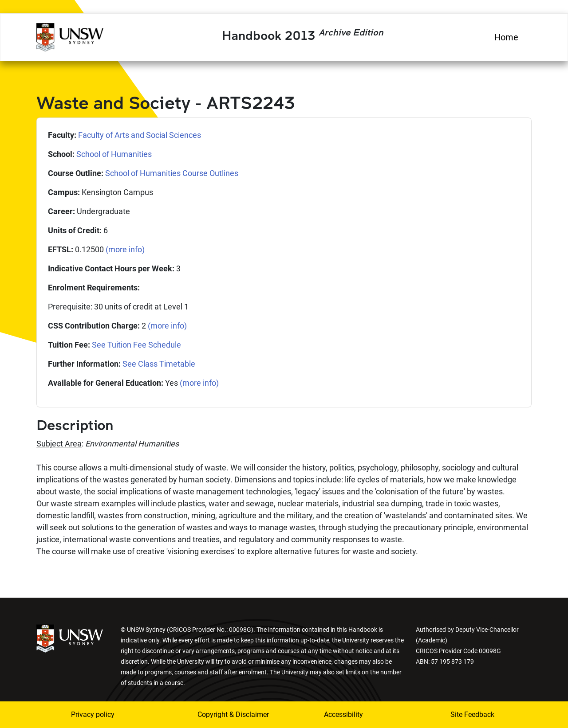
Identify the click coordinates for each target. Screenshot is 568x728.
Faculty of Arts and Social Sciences (140, 135)
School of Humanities (114, 154)
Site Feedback (472, 714)
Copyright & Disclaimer (228, 714)
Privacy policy (93, 714)
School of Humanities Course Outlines (172, 173)
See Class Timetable (159, 364)
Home (506, 37)
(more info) (125, 249)
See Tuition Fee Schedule (136, 345)
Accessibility (343, 714)
